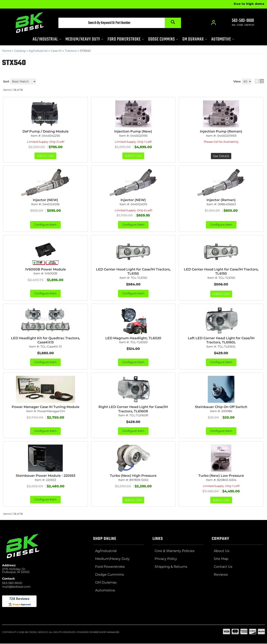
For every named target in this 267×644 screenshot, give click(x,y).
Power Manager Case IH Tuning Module (46, 407)
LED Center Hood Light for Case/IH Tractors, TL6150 (133, 272)
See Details (221, 156)
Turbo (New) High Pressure (133, 476)
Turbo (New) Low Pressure (221, 476)
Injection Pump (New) (133, 131)
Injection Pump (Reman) (221, 131)
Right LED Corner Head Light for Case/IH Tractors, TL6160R (133, 409)
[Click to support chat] (240, 23)
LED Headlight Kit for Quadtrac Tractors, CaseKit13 (46, 340)
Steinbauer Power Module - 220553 (46, 476)
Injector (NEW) (46, 200)
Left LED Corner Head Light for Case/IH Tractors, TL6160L (221, 340)
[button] (118, 23)
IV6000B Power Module (46, 269)
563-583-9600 (12, 583)
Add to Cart (45, 156)
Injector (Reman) (221, 200)
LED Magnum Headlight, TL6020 (133, 338)
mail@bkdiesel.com (16, 587)
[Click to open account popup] (214, 23)
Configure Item (45, 225)
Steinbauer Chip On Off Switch (221, 407)
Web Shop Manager (106, 633)
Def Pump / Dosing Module (46, 131)
